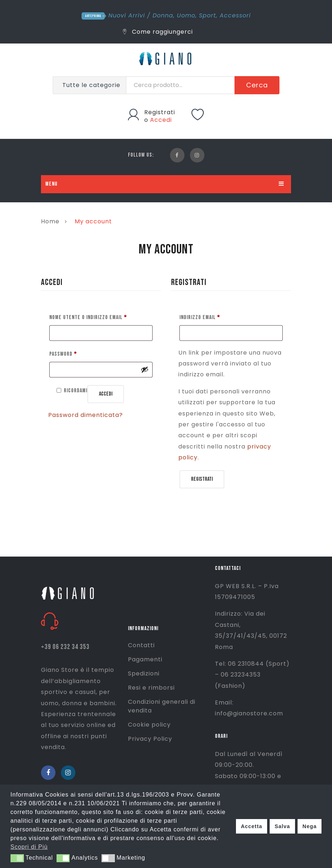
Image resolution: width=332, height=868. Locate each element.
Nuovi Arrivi (127, 15)
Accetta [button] (251, 826)
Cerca (257, 85)
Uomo (186, 15)
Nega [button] (309, 826)
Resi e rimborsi (151, 688)
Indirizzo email (200, 316)
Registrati (160, 112)
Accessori (235, 15)
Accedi (161, 120)
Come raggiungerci (158, 32)
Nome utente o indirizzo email (88, 316)
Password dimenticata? (86, 415)
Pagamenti (145, 659)
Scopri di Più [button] (29, 847)
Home (50, 221)
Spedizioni (144, 673)
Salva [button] (283, 826)
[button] (17, 858)
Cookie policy (149, 725)
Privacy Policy (150, 739)
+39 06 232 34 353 (65, 647)
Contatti (141, 645)
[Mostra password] (145, 369)
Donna (163, 15)
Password (63, 353)
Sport (207, 15)
